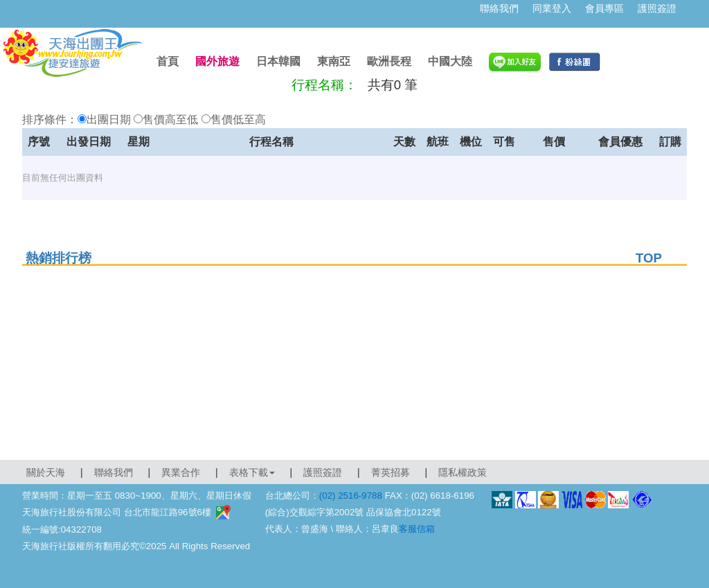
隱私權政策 (463, 472)
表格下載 (252, 472)
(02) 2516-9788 (351, 496)
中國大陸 (450, 61)
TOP (649, 258)
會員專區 (604, 8)
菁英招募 (391, 472)
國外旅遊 (217, 61)
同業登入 (552, 8)
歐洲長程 (389, 61)
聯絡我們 (499, 8)
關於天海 (46, 472)
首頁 (168, 61)
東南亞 (334, 61)
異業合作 (181, 472)
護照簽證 (657, 8)
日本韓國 (278, 61)
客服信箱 (417, 529)
